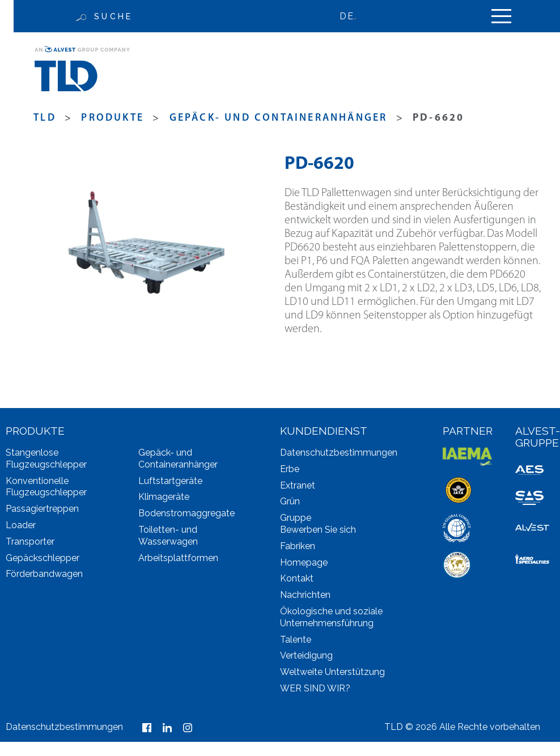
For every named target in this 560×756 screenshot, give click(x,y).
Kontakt (297, 578)
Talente (296, 640)
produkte (113, 118)
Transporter (30, 541)
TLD (45, 118)
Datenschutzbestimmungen (339, 453)
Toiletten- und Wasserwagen (168, 536)
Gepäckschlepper (43, 558)
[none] (353, 16)
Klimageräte (164, 497)
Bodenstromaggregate (186, 513)
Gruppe (296, 518)
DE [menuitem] (346, 16)
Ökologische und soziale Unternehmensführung (331, 617)
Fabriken (298, 546)
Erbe (290, 469)
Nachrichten (305, 595)
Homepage (304, 562)
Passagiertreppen (42, 509)
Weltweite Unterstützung (332, 672)
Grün (290, 501)
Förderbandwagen (44, 574)
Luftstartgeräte (170, 481)
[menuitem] (353, 16)
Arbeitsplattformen (178, 558)
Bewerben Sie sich (318, 530)
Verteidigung (306, 655)
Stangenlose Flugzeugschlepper (46, 458)
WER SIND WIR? (315, 688)
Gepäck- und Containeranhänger (279, 118)
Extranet (298, 485)
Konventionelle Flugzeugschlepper (46, 487)
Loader (21, 525)
